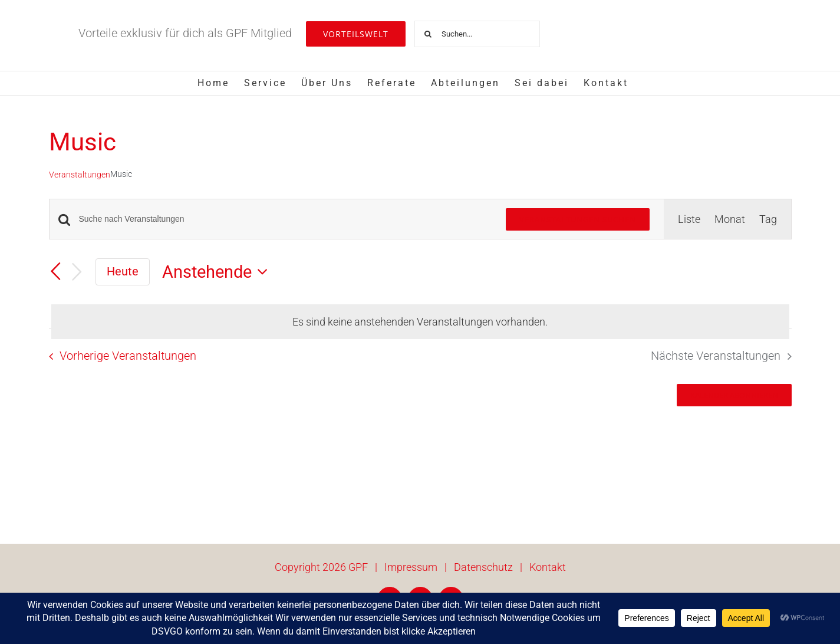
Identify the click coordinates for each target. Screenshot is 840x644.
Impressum (411, 567)
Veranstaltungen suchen (578, 219)
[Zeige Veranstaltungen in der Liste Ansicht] (689, 219)
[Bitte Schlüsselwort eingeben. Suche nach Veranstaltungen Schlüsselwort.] (285, 219)
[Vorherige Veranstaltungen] (56, 271)
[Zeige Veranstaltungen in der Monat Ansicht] (730, 219)
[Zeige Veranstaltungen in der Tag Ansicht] (768, 219)
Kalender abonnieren (734, 395)
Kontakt (548, 567)
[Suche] (428, 34)
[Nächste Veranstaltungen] (77, 272)
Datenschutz (483, 567)
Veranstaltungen (80, 175)
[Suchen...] (477, 34)
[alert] (420, 322)
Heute (123, 271)
